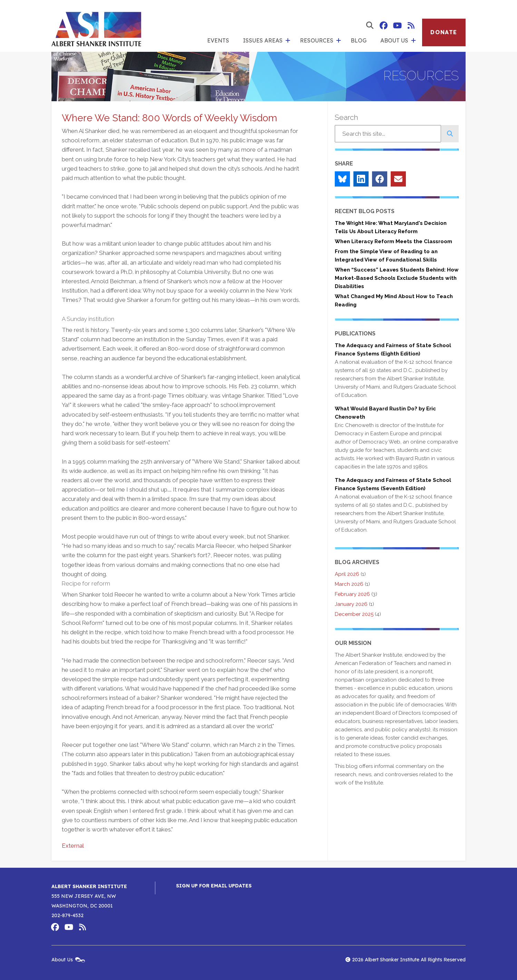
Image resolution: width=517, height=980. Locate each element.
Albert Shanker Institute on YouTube (397, 26)
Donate (444, 32)
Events (218, 40)
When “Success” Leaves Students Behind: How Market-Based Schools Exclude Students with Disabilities (397, 278)
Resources (317, 40)
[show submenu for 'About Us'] (413, 41)
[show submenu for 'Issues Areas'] (288, 41)
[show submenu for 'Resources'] (339, 41)
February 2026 (352, 594)
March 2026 (349, 584)
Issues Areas (263, 40)
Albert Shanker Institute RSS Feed (411, 26)
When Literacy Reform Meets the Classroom (393, 241)
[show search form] (370, 26)
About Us (394, 40)
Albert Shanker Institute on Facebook (383, 26)
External (73, 846)
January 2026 (351, 604)
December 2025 (354, 614)
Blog (359, 40)
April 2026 (347, 574)
